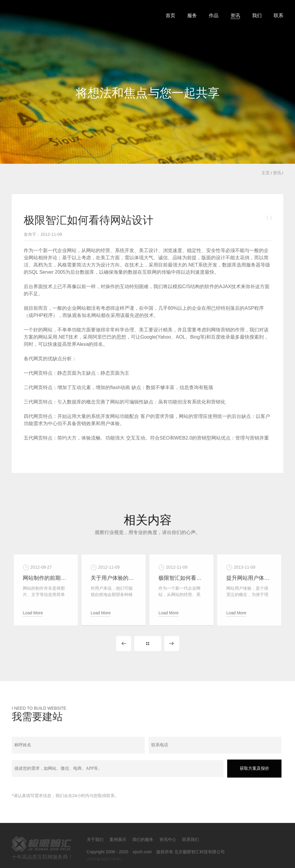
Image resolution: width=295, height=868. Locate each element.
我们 (257, 15)
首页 (170, 15)
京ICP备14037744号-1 (105, 859)
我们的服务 (143, 839)
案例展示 (118, 839)
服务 (192, 15)
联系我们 (191, 839)
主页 (266, 173)
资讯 (235, 15)
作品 (214, 15)
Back (148, 644)
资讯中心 (168, 839)
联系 (278, 15)
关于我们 (95, 839)
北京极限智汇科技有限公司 (69, 14)
